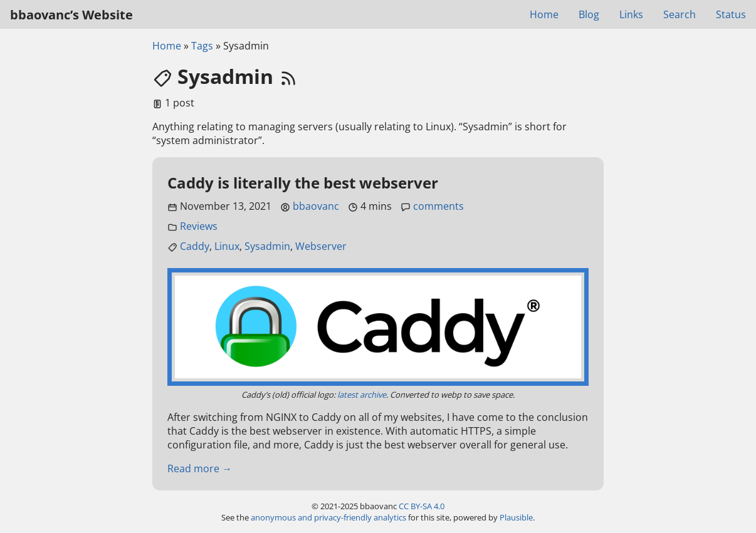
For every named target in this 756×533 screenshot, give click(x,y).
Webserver (321, 246)
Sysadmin (267, 246)
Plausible (516, 517)
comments (438, 206)
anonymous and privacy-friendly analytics (328, 517)
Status (731, 14)
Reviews (199, 226)
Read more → (200, 468)
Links (631, 14)
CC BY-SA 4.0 (422, 506)
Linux (227, 246)
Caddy (195, 246)
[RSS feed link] (288, 76)
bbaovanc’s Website (71, 15)
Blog (589, 14)
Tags (202, 46)
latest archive (362, 395)
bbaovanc (316, 206)
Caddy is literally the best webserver (303, 183)
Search (680, 14)
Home (544, 14)
